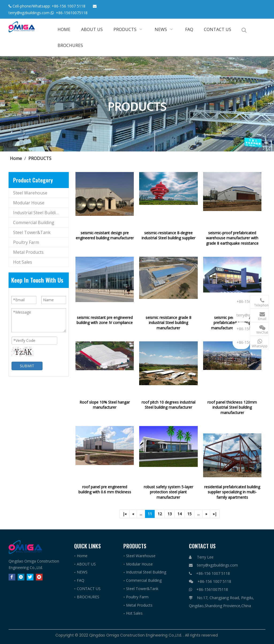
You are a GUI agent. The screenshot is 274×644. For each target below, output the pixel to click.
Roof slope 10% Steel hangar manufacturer (105, 405)
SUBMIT (27, 366)
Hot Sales (23, 262)
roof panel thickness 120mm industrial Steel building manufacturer (232, 407)
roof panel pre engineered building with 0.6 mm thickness (105, 489)
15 (189, 514)
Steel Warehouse (30, 193)
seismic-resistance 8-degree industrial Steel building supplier (168, 235)
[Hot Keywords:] (244, 30)
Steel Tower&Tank (32, 232)
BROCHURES (88, 597)
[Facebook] (12, 577)
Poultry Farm (26, 242)
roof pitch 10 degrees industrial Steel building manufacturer (168, 405)
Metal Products (28, 252)
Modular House (29, 203)
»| (215, 514)
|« (125, 514)
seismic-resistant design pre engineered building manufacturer (105, 235)
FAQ (81, 580)
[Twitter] (30, 577)
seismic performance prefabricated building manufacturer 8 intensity (232, 323)
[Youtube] (39, 577)
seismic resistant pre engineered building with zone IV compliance (105, 320)
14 (180, 514)
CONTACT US (89, 589)
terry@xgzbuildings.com (29, 13)
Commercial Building (34, 223)
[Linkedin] (21, 577)
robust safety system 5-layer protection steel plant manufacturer (168, 492)
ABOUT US (86, 564)
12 (160, 514)
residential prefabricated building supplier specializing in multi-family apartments (232, 492)
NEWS (82, 572)
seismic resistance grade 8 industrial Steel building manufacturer (168, 323)
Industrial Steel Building (37, 213)
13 (170, 514)
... (141, 514)
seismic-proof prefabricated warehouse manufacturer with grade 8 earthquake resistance (232, 238)
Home (82, 556)
